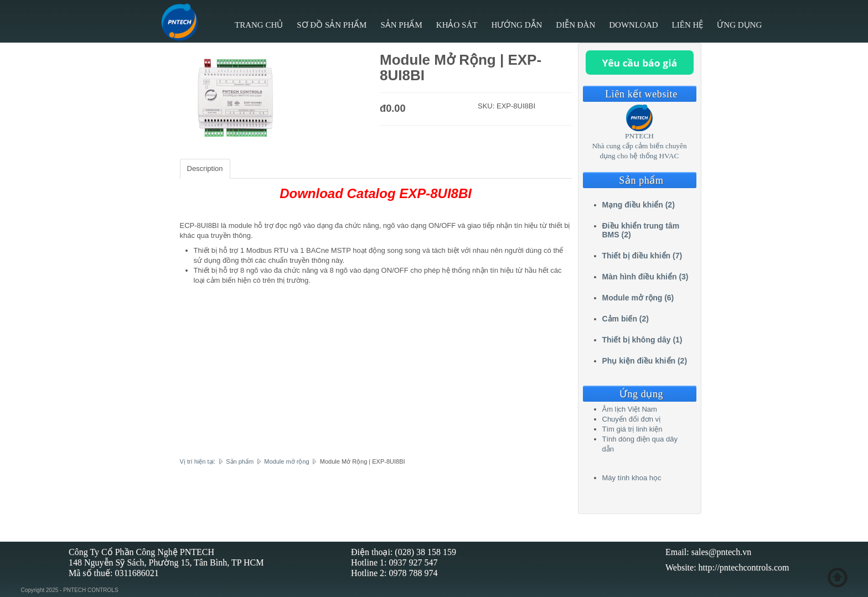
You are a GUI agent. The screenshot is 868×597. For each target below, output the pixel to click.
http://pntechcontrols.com (744, 567)
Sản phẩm (401, 25)
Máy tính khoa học (632, 478)
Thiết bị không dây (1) (642, 340)
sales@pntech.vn (721, 552)
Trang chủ (259, 25)
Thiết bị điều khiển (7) (642, 256)
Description (205, 168)
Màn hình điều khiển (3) (645, 277)
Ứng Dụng (739, 25)
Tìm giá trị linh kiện (632, 429)
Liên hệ (688, 25)
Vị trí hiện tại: (198, 461)
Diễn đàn (575, 25)
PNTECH (639, 136)
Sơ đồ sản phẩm (332, 25)
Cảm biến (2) (626, 319)
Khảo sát (457, 25)
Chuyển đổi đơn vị (632, 419)
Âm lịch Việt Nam (630, 409)
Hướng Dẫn (516, 25)
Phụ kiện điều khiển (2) (645, 361)
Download (633, 25)
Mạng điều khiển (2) (639, 205)
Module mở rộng (286, 461)
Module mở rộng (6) (638, 298)
